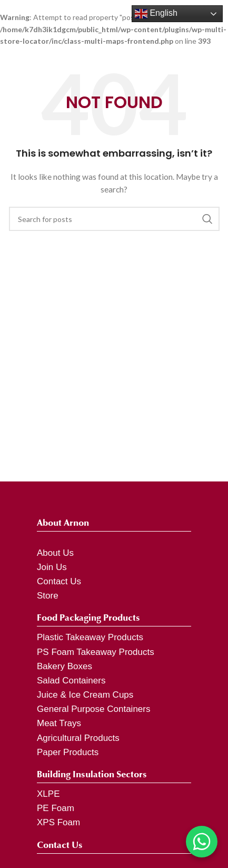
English (156, 14)
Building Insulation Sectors (92, 774)
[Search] (114, 219)
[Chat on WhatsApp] (202, 842)
